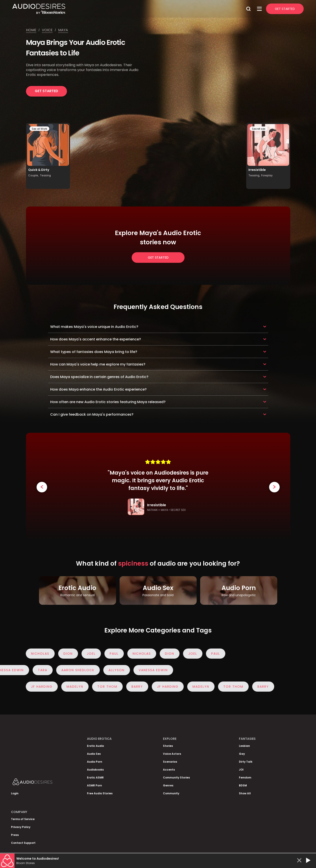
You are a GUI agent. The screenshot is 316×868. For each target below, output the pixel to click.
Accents (169, 770)
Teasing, (254, 175)
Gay (242, 754)
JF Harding (40, 687)
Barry (135, 687)
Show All (245, 793)
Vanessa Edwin (151, 670)
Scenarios (170, 762)
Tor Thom (105, 687)
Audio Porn (95, 762)
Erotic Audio (95, 746)
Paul (112, 654)
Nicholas (38, 654)
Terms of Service (23, 819)
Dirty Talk (246, 762)
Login (15, 793)
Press (15, 835)
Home (31, 30)
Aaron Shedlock (75, 670)
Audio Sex (94, 754)
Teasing (45, 175)
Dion (66, 654)
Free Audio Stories (100, 793)
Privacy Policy (21, 827)
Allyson (114, 670)
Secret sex (259, 129)
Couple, (33, 175)
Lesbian (244, 746)
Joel (89, 654)
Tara (40, 670)
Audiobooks (95, 770)
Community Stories (176, 778)
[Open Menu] (259, 9)
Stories (168, 746)
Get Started (285, 9)
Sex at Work (39, 129)
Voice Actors (172, 754)
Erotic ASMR (95, 778)
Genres (168, 785)
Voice (47, 30)
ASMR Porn (94, 785)
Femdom (245, 778)
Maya (63, 30)
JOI (241, 770)
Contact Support (23, 843)
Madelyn (73, 687)
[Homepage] (128, 9)
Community (171, 793)
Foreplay (267, 175)
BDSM (243, 785)
